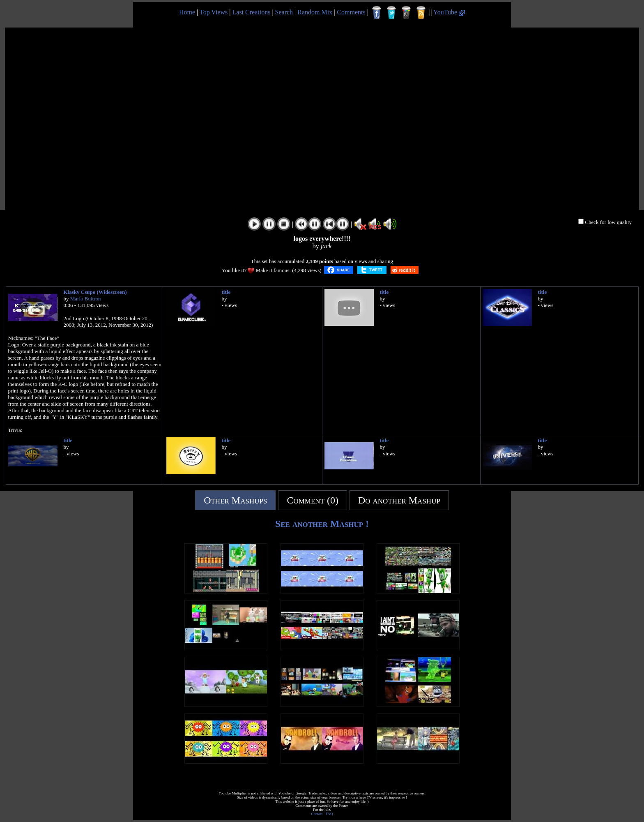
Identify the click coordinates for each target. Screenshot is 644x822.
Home (187, 12)
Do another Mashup (399, 500)
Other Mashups (235, 500)
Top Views (214, 12)
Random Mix (315, 12)
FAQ (329, 814)
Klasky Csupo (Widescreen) (95, 292)
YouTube (449, 12)
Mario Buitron (86, 299)
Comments (351, 12)
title (226, 292)
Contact (317, 814)
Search (284, 12)
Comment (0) (313, 500)
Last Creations (252, 12)
